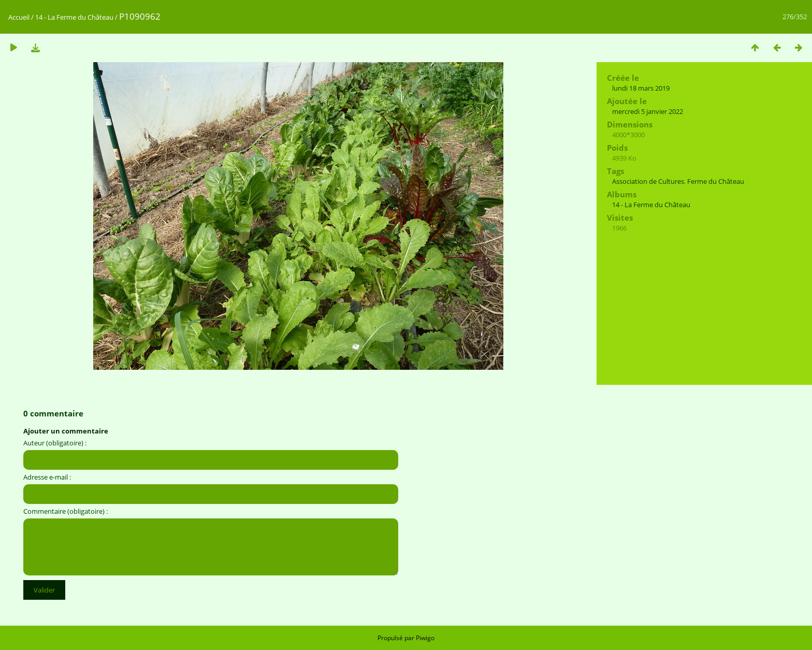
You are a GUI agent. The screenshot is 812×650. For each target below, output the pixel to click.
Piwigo (425, 638)
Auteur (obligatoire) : (55, 443)
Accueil (19, 17)
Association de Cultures (648, 181)
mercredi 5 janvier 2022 (648, 111)
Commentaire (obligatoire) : (66, 511)
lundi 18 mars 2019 (641, 88)
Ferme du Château (716, 181)
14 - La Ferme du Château (74, 17)
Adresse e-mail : (47, 477)
